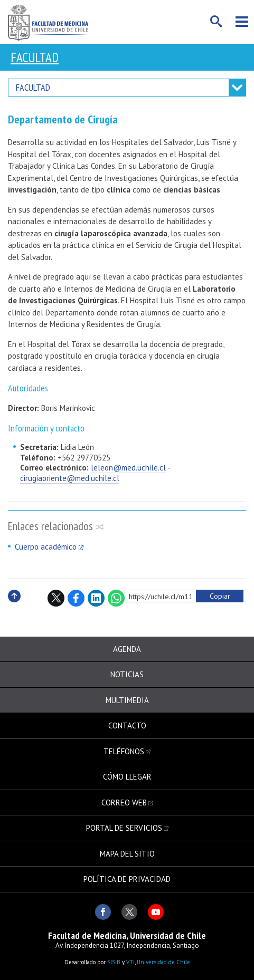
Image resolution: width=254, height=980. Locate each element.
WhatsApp (116, 598)
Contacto (127, 726)
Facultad (35, 57)
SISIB (114, 962)
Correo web (124, 803)
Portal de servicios (124, 828)
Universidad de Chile (163, 962)
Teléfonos (124, 751)
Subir (14, 607)
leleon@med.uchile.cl (128, 468)
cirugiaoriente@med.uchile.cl (70, 478)
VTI (130, 962)
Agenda (127, 649)
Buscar (217, 22)
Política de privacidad (127, 879)
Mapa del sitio (127, 854)
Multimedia (127, 700)
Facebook (76, 598)
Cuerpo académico (46, 547)
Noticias (127, 674)
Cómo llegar (127, 777)
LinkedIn (96, 598)
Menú (242, 22)
